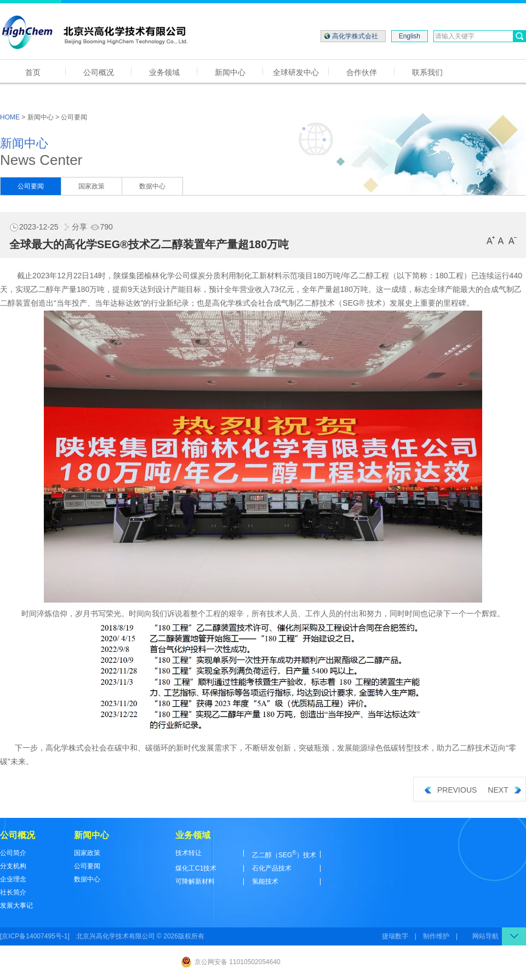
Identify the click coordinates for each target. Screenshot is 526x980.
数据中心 (152, 186)
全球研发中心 (296, 72)
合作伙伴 (362, 72)
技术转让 (188, 853)
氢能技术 (265, 881)
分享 (74, 227)
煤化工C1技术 (196, 868)
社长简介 (13, 892)
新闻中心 (230, 72)
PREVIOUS (451, 790)
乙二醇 (362, 276)
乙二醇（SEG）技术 (284, 855)
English (410, 36)
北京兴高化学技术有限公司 (116, 936)
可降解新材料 (195, 881)
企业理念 (13, 879)
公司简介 (13, 853)
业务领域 (164, 72)
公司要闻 (31, 186)
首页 (33, 72)
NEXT (504, 790)
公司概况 (99, 72)
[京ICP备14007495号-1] (35, 936)
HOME (10, 117)
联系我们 (427, 72)
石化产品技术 (272, 868)
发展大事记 (16, 906)
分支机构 (13, 866)
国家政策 (92, 186)
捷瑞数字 (395, 936)
